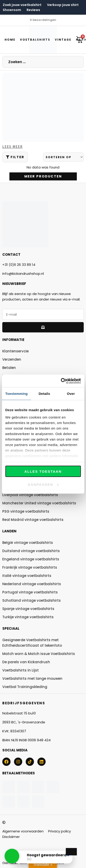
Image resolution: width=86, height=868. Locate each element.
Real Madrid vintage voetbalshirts (33, 520)
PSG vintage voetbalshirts (26, 511)
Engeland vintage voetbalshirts (31, 559)
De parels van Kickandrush (26, 662)
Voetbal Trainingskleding (25, 687)
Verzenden (12, 359)
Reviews (33, 10)
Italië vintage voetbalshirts (27, 576)
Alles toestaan (43, 471)
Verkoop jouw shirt (63, 5)
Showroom (12, 10)
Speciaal (11, 628)
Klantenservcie (15, 351)
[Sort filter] (64, 157)
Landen (9, 531)
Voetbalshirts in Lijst (21, 670)
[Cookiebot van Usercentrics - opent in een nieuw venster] (61, 381)
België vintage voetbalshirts (28, 543)
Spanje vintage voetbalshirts (28, 609)
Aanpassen (43, 484)
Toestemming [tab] (17, 394)
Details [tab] (44, 394)
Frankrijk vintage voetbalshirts (30, 567)
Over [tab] (71, 394)
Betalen (9, 368)
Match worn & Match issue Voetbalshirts (39, 654)
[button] (12, 856)
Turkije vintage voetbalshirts (28, 617)
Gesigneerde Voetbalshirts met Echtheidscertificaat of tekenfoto (32, 643)
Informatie (13, 340)
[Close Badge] (71, 852)
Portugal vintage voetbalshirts (30, 592)
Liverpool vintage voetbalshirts (30, 495)
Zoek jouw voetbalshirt (22, 5)
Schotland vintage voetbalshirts (32, 600)
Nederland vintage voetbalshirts (32, 584)
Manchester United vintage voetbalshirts (39, 503)
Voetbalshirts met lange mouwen (32, 678)
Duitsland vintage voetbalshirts (31, 551)
